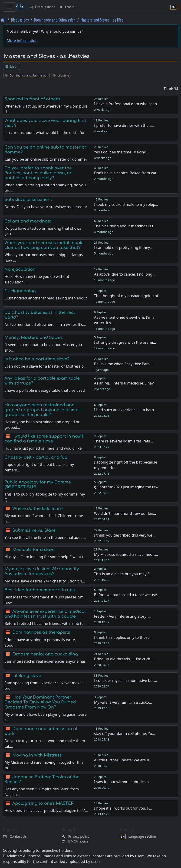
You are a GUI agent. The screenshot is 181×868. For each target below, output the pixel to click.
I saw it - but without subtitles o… (123, 782)
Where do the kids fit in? (38, 509)
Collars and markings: (28, 221)
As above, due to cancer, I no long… (125, 274)
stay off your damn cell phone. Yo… (125, 734)
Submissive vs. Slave (34, 530)
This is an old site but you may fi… (123, 574)
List (10, 66)
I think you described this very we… (125, 535)
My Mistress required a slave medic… (126, 554)
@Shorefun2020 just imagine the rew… (128, 487)
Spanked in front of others (32, 99)
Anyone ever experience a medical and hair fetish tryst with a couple (45, 614)
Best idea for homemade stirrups (40, 590)
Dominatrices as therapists (41, 632)
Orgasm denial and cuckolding (45, 654)
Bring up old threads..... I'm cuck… (124, 659)
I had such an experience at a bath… (125, 410)
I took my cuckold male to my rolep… (126, 204)
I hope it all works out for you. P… (123, 808)
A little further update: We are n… (123, 760)
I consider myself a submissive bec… (126, 680)
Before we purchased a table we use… (127, 595)
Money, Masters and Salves (34, 337)
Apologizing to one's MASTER (43, 803)
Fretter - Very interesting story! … (123, 616)
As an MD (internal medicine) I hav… (125, 383)
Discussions (42, 7)
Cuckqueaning (20, 291)
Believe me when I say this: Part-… (124, 364)
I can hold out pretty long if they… (123, 248)
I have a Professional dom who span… (127, 104)
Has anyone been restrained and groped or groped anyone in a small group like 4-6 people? (43, 410)
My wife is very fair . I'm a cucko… (123, 702)
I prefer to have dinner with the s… (124, 125)
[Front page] (3, 20)
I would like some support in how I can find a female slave (44, 439)
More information (22, 41)
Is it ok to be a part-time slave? (37, 359)
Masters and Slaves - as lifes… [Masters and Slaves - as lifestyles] (103, 20)
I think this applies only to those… (123, 637)
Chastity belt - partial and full (36, 457)
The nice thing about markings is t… (125, 226)
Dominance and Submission (55, 20)
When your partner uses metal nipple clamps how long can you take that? (44, 245)
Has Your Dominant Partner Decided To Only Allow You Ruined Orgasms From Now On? (40, 702)
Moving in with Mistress (37, 755)
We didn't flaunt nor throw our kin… (125, 513)
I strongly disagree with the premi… (125, 342)
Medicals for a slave (33, 550)
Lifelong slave (27, 676)
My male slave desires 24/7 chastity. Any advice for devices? (42, 571)
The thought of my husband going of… (128, 296)
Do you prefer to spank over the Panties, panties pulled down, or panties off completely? (38, 173)
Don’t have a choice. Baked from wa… (127, 173)
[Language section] (173, 7)
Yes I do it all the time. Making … (122, 152)
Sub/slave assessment (28, 200)
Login (67, 7)
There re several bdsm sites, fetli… (124, 441)
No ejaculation (20, 269)
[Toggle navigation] (9, 7)
